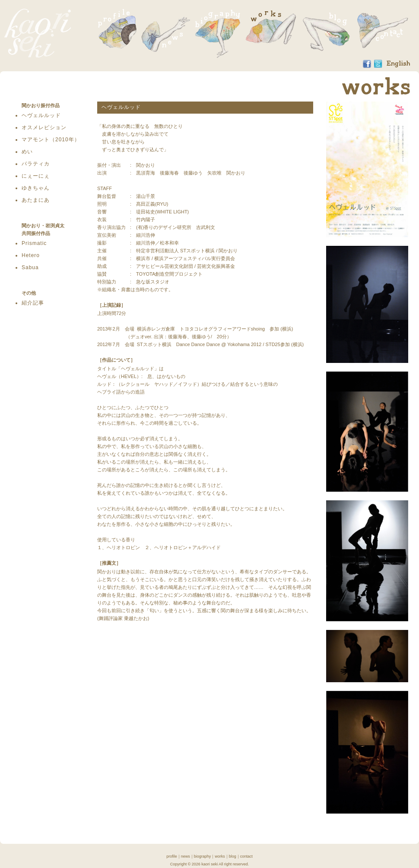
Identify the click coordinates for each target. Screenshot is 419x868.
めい (27, 152)
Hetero (31, 255)
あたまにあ (36, 200)
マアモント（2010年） (51, 140)
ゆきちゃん (36, 188)
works (220, 856)
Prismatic (34, 243)
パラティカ (36, 164)
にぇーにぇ (36, 176)
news (186, 856)
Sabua (30, 267)
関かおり (38, 33)
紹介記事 (33, 303)
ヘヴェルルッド (41, 115)
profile (172, 856)
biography (203, 856)
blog (233, 856)
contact (246, 856)
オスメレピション (44, 127)
